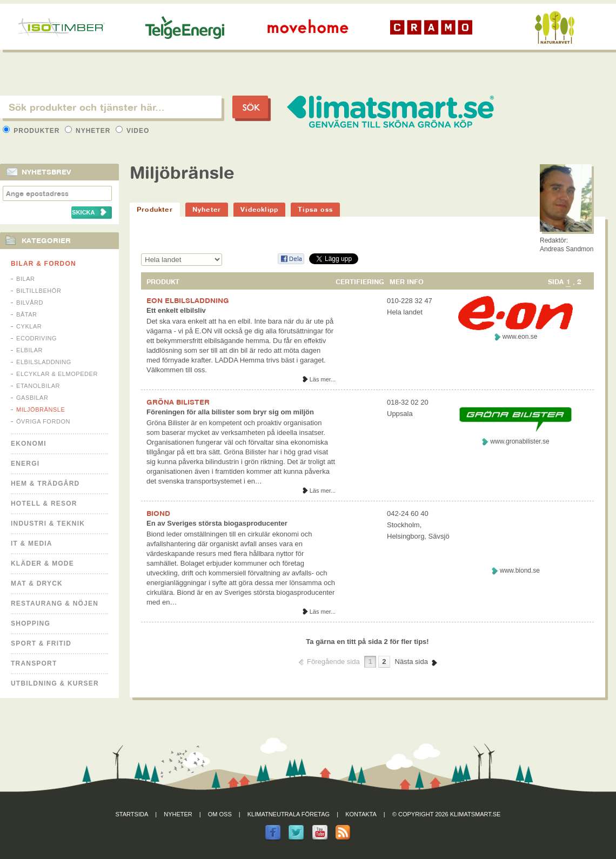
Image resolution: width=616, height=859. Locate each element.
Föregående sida (333, 662)
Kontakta (361, 814)
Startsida (132, 814)
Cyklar (29, 326)
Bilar (26, 279)
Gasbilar (32, 398)
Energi (25, 464)
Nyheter (89, 131)
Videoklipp (259, 209)
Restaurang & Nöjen (55, 603)
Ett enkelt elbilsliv (176, 310)
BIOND (158, 513)
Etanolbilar (38, 386)
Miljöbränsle (41, 410)
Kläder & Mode (42, 563)
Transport (34, 663)
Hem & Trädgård (45, 484)
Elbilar (29, 350)
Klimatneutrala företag (289, 814)
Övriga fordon (43, 421)
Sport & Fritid (41, 643)
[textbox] (111, 107)
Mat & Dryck (37, 583)
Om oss (220, 814)
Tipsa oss (315, 209)
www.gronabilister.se (520, 441)
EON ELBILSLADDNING (188, 300)
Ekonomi (29, 444)
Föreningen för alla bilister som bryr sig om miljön (230, 412)
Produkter (32, 131)
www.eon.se (520, 337)
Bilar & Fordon (43, 264)
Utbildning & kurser (55, 683)
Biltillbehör (39, 291)
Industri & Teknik (48, 524)
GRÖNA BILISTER (178, 402)
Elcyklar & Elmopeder (57, 374)
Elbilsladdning (44, 362)
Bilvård (30, 303)
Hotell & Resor (44, 504)
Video (133, 131)
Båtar (27, 314)
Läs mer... (323, 379)
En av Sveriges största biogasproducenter (217, 523)
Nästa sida (411, 662)
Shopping (31, 623)
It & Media (32, 543)
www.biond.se (520, 571)
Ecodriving (36, 338)
